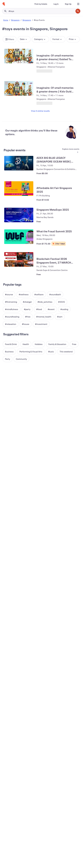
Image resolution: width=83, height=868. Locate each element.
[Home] (4, 4)
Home (6, 20)
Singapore (15, 20)
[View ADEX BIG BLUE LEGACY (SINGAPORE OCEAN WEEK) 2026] (19, 163)
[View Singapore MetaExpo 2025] (19, 215)
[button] (10, 39)
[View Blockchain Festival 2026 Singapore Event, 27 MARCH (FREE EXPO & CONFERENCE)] (19, 259)
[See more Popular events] (70, 151)
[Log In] (56, 4)
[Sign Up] (68, 4)
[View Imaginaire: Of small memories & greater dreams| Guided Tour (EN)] (19, 56)
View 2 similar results (40, 111)
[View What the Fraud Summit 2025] (19, 237)
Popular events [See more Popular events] (15, 150)
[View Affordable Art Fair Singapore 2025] (19, 189)
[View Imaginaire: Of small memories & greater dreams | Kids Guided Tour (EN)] (19, 88)
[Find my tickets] (41, 4)
